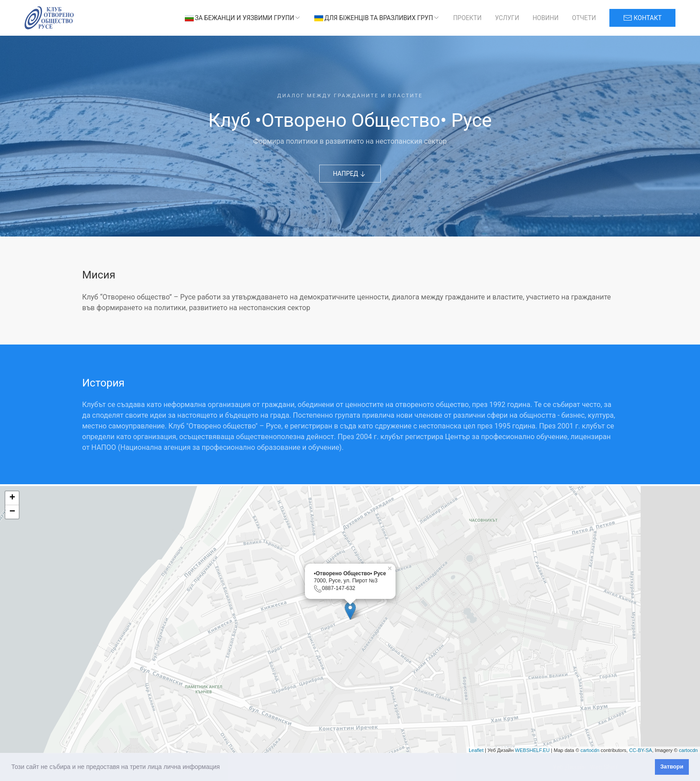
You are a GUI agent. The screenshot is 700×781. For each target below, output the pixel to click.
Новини (546, 18)
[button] (223, 768)
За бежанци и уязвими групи (243, 18)
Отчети (584, 18)
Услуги (507, 18)
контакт (642, 18)
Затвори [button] (672, 767)
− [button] (12, 512)
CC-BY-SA (641, 750)
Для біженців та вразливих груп (377, 18)
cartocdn (590, 750)
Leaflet (476, 750)
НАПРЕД (350, 174)
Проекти (467, 18)
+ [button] (12, 498)
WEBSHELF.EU (533, 750)
